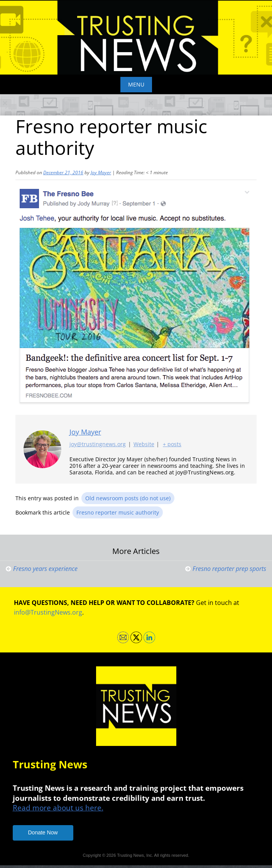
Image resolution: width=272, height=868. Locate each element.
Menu (136, 84)
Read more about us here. (58, 808)
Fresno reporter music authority (118, 512)
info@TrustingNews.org (48, 612)
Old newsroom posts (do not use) (128, 498)
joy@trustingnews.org (98, 444)
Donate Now (43, 832)
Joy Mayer (101, 172)
